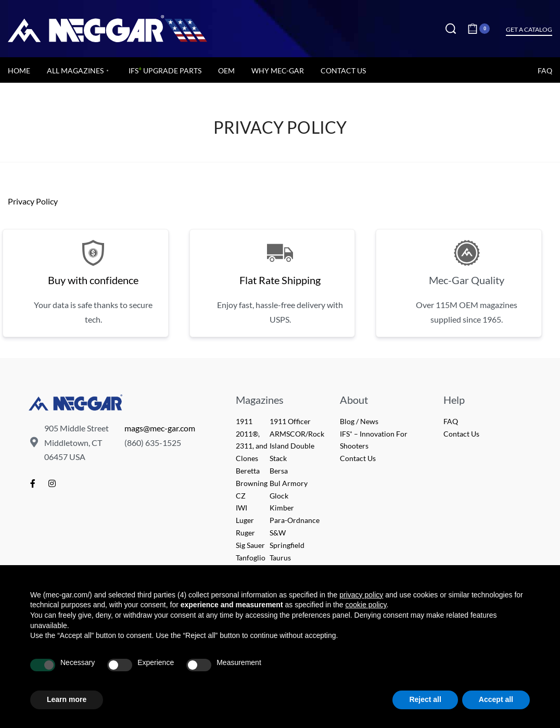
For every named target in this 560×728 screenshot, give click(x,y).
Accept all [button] (496, 699)
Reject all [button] (425, 699)
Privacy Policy (33, 201)
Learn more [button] (67, 699)
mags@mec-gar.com (160, 428)
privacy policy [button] (361, 595)
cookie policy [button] (366, 605)
